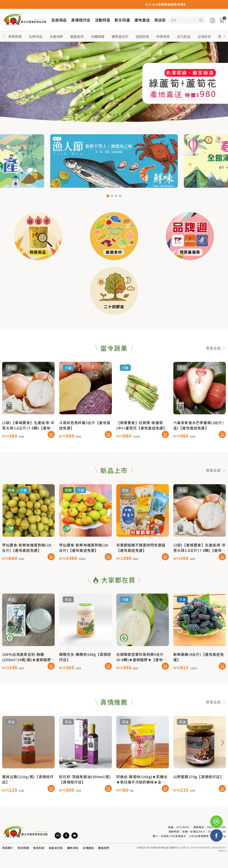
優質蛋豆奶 (120, 36)
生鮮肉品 (36, 36)
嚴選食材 (77, 36)
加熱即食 (142, 36)
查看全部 (216, 365)
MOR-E (222, 851)
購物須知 (73, 848)
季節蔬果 (15, 36)
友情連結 (88, 848)
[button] (224, 36)
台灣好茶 (204, 36)
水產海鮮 (56, 36)
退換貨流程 (56, 848)
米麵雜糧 (98, 36)
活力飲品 (184, 36)
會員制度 (39, 848)
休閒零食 (163, 36)
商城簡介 (8, 848)
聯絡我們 (104, 848)
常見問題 (23, 848)
